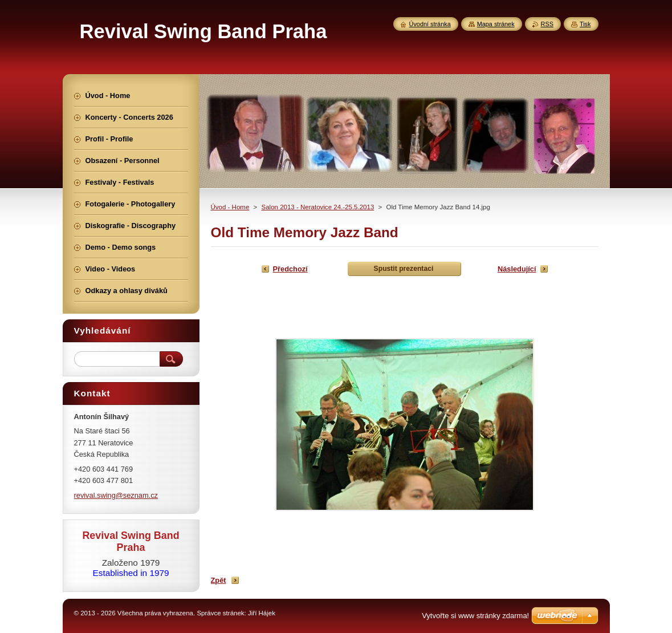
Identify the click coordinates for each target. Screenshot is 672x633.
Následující (517, 269)
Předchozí (290, 269)
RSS (547, 24)
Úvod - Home (230, 207)
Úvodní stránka (430, 24)
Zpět (219, 580)
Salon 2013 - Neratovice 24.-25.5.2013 (317, 207)
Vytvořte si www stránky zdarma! (475, 616)
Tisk (585, 24)
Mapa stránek (496, 24)
